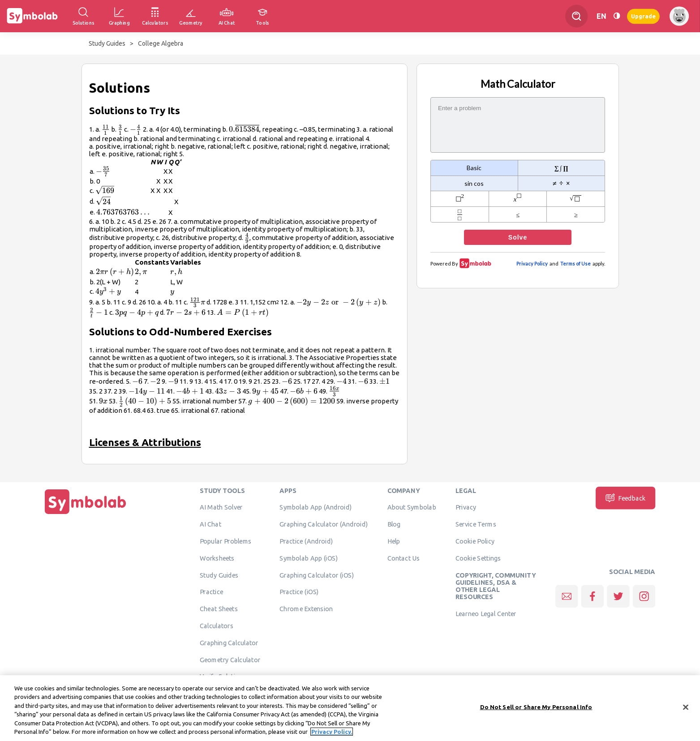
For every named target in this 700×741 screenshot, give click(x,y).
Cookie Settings (478, 558)
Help (394, 541)
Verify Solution (221, 677)
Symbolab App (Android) (316, 507)
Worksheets (217, 558)
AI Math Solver (221, 507)
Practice (211, 592)
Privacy (466, 507)
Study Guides (107, 43)
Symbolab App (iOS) (309, 558)
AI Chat (210, 524)
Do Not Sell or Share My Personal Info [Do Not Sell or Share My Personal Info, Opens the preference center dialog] (536, 710)
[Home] (86, 514)
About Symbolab (412, 507)
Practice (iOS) (299, 592)
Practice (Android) (306, 541)
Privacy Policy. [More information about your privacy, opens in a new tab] (332, 735)
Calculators (217, 625)
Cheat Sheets (219, 608)
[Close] (686, 711)
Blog (394, 524)
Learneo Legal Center (486, 613)
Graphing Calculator (229, 642)
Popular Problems (225, 541)
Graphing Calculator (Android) (324, 524)
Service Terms (476, 524)
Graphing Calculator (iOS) (317, 575)
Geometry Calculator (230, 660)
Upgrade (643, 16)
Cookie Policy (475, 541)
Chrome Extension (306, 608)
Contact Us (404, 558)
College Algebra (161, 43)
